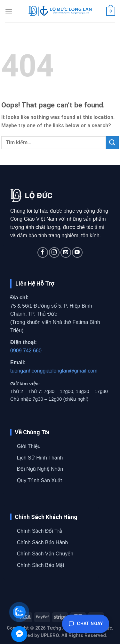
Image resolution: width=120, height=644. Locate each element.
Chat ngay (86, 624)
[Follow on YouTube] (77, 252)
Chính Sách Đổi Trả (40, 531)
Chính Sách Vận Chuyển (45, 554)
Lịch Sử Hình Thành (40, 458)
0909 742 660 (26, 351)
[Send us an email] (66, 252)
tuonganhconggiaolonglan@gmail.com (54, 371)
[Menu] (9, 11)
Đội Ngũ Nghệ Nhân (40, 469)
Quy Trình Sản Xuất (40, 480)
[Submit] (112, 142)
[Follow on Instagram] (54, 252)
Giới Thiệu (29, 446)
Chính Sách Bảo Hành (42, 542)
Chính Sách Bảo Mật (41, 565)
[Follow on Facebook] (43, 252)
